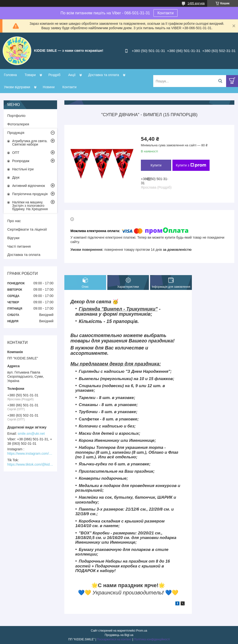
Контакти (166, 13)
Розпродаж (21, 161)
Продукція (16, 133)
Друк (16, 177)
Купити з (191, 165)
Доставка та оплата (104, 75)
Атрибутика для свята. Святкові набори (30, 143)
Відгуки (13, 238)
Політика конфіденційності (152, 639)
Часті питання (19, 246)
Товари (30, 75)
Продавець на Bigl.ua (119, 635)
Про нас (14, 221)
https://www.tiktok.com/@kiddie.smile (30, 464)
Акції (72, 75)
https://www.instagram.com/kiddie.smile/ (30, 453)
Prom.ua (142, 631)
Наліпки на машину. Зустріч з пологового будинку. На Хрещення (30, 206)
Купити (156, 165)
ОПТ (16, 153)
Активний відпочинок (29, 186)
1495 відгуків (196, 3)
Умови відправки (17, 87)
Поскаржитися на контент (114, 639)
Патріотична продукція (30, 194)
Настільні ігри (23, 169)
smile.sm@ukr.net (31, 434)
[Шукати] (220, 81)
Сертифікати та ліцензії (27, 229)
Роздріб (54, 75)
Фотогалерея (18, 124)
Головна (10, 75)
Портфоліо (16, 116)
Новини (49, 87)
